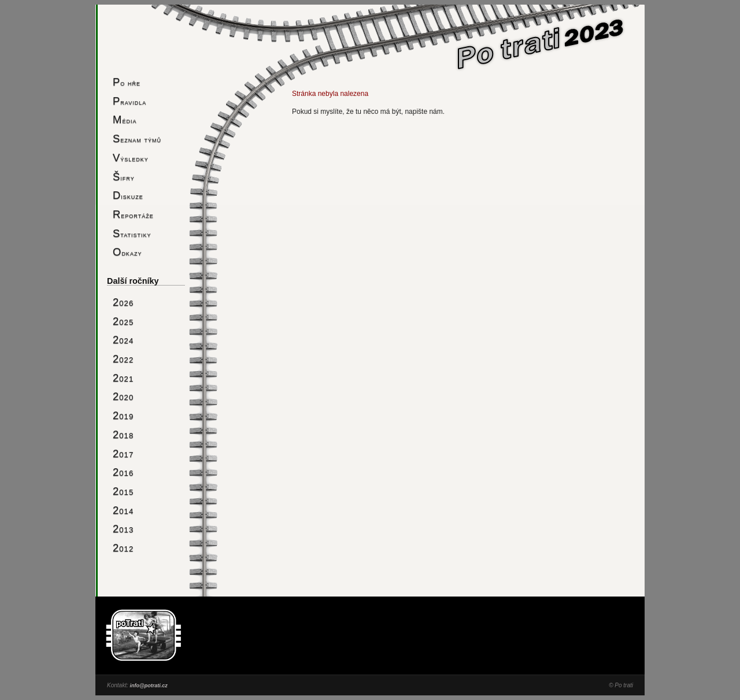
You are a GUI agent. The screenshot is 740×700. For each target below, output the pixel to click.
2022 (123, 359)
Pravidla (129, 101)
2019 (123, 415)
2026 (123, 302)
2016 (123, 472)
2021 (123, 378)
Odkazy (127, 252)
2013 (123, 529)
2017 (123, 453)
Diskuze (128, 195)
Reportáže (133, 214)
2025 (123, 321)
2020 (123, 396)
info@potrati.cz (148, 686)
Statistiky (132, 233)
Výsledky (131, 158)
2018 (123, 434)
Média (125, 119)
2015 (123, 491)
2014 (123, 510)
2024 (123, 340)
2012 (123, 548)
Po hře (127, 82)
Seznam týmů (137, 138)
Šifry (124, 177)
